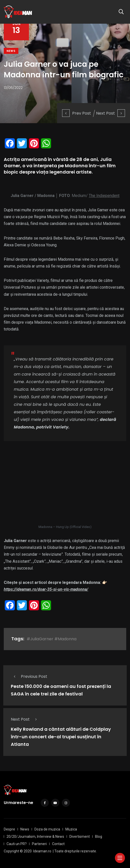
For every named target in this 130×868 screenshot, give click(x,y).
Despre (9, 829)
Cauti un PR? (17, 844)
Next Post (111, 113)
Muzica (71, 829)
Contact (58, 844)
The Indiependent (104, 196)
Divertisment (80, 837)
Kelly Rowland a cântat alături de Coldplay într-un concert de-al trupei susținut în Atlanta (61, 737)
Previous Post (29, 676)
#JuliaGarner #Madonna (52, 639)
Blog (99, 837)
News (11, 51)
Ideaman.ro (42, 851)
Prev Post (77, 113)
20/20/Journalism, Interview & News (35, 837)
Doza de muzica (47, 829)
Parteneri (39, 844)
